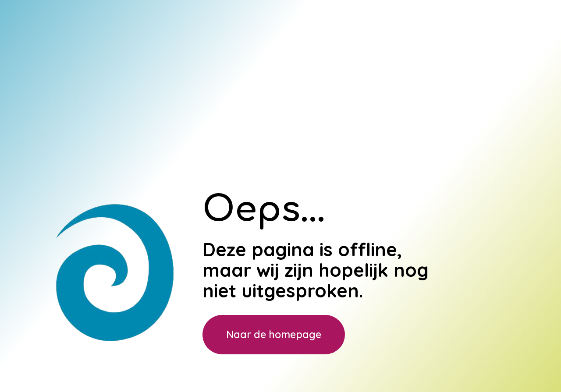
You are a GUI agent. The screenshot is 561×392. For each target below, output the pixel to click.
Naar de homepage (274, 334)
